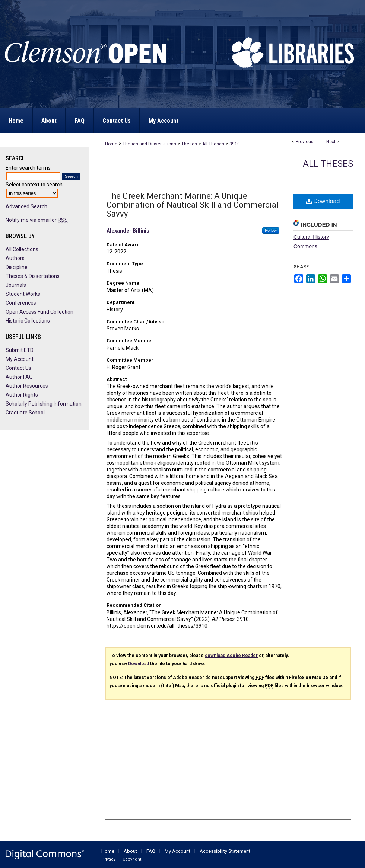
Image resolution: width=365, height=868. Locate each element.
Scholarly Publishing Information (44, 404)
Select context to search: (35, 185)
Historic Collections (28, 321)
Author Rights (22, 395)
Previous (305, 142)
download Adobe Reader (231, 656)
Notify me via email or (37, 220)
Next (331, 142)
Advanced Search (26, 206)
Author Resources (27, 386)
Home (111, 144)
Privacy (108, 859)
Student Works (23, 294)
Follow (271, 230)
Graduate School (25, 413)
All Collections (22, 249)
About (130, 851)
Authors (15, 258)
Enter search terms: (29, 168)
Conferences (21, 303)
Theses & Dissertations (33, 276)
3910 (235, 144)
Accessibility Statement (225, 851)
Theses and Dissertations (149, 144)
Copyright (132, 859)
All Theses (213, 144)
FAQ (151, 851)
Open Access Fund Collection (39, 312)
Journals (16, 285)
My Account (20, 359)
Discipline (17, 267)
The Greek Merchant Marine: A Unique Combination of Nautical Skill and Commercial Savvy (193, 205)
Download (323, 201)
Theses (189, 144)
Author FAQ (19, 377)
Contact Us (18, 368)
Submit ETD (20, 350)
